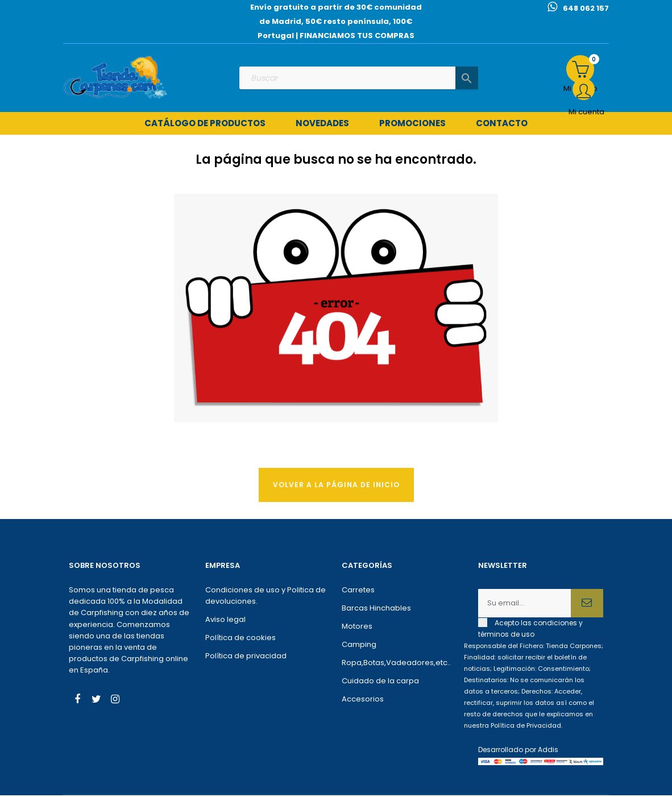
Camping (359, 646)
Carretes (358, 591)
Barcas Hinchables (376, 610)
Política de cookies (240, 639)
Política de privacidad (246, 657)
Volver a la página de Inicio (336, 486)
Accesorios (363, 701)
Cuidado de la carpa (380, 682)
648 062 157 (586, 8)
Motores (357, 628)
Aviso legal (225, 621)
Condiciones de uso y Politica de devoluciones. (266, 597)
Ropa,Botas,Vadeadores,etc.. (396, 664)
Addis (548, 751)
